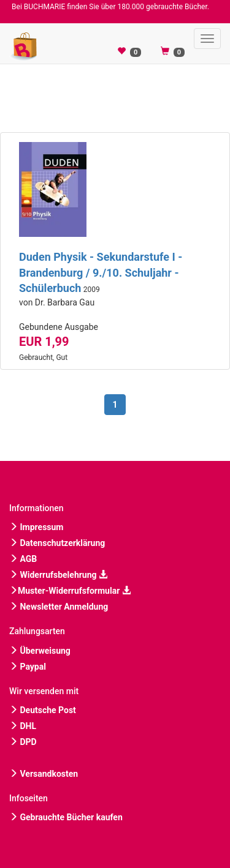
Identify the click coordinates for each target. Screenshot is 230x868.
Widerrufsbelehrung (58, 575)
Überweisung (40, 651)
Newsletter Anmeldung (59, 607)
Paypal (28, 667)
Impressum (36, 527)
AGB (23, 559)
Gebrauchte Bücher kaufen (66, 817)
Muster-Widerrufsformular (70, 591)
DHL (23, 726)
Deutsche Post (43, 710)
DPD (23, 742)
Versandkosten (44, 774)
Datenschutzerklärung (57, 543)
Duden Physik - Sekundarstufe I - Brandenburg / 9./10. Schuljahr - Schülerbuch (101, 272)
